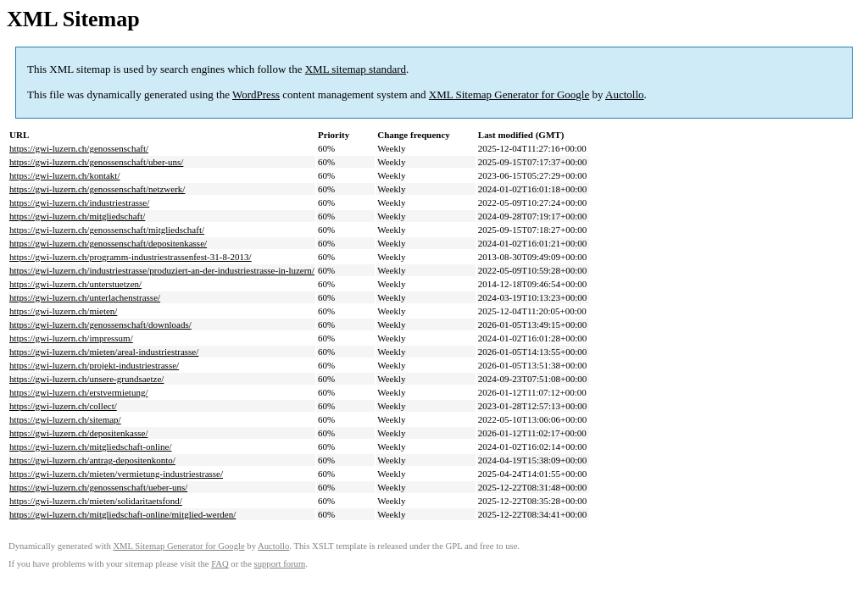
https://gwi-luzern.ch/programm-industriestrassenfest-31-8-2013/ (131, 257)
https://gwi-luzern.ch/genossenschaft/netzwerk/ (97, 189)
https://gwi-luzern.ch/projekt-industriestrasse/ (94, 365)
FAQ (220, 564)
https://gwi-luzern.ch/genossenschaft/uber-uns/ (96, 162)
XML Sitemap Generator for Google (509, 94)
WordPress (256, 94)
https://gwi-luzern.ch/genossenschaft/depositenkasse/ (108, 243)
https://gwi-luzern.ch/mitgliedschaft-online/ (91, 446)
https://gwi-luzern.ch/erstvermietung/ (78, 392)
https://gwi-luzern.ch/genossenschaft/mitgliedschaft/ (107, 230)
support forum (280, 564)
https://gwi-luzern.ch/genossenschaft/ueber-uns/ (98, 487)
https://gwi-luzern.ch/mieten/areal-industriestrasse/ (104, 352)
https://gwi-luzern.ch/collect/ (63, 406)
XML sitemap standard (356, 69)
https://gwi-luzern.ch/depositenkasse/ (78, 433)
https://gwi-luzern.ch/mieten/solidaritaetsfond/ (96, 501)
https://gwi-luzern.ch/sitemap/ (65, 419)
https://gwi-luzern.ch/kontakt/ (64, 175)
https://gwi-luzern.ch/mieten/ (63, 311)
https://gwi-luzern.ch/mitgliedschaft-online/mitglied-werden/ (122, 514)
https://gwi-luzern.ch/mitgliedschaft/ (77, 216)
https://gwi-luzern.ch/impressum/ (71, 338)
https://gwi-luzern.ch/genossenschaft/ (79, 148)
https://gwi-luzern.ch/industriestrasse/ (79, 202)
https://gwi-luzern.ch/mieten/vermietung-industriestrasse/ (116, 474)
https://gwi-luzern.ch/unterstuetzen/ (75, 284)
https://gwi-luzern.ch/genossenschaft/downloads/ (100, 324)
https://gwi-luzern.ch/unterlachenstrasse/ (85, 297)
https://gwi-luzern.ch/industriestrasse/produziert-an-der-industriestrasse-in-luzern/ (162, 270)
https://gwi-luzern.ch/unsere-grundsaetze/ (86, 379)
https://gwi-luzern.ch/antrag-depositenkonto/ (92, 460)
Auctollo (625, 94)
